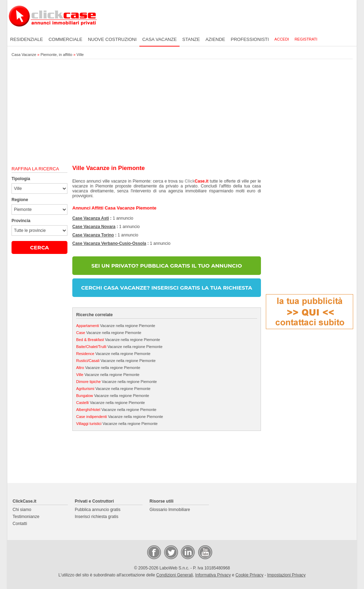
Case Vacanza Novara (94, 227)
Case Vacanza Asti (91, 218)
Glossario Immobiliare (170, 510)
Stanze (191, 39)
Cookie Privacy (249, 575)
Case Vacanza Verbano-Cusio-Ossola (109, 243)
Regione (20, 200)
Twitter (170, 552)
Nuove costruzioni (112, 39)
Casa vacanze (159, 39)
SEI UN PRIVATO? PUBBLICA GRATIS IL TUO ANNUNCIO (166, 266)
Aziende (215, 39)
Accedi (282, 39)
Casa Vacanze (24, 55)
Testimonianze (26, 517)
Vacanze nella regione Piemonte (116, 326)
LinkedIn (187, 552)
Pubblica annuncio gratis (98, 510)
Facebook (154, 552)
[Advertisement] (182, 112)
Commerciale (65, 39)
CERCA (39, 247)
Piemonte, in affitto (56, 55)
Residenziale (27, 39)
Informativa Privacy (213, 575)
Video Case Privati (205, 552)
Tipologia (21, 179)
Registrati (306, 39)
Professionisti (250, 39)
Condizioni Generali (174, 575)
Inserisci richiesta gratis (97, 517)
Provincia (21, 221)
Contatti (20, 524)
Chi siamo (22, 510)
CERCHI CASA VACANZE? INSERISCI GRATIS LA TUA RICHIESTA (166, 288)
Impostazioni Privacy (286, 575)
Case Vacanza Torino (93, 235)
